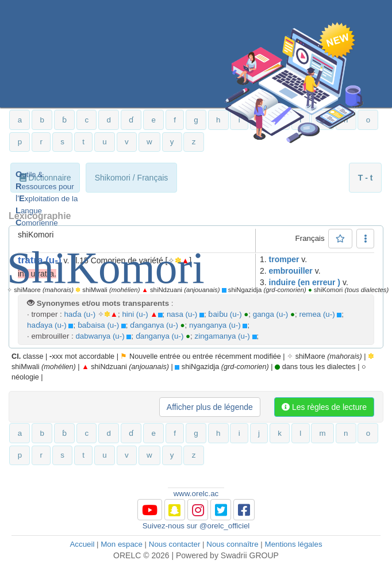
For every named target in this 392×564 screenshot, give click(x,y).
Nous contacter (175, 544)
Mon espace (122, 544)
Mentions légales (294, 544)
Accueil (82, 544)
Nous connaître (232, 544)
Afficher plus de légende (210, 407)
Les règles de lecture (324, 407)
